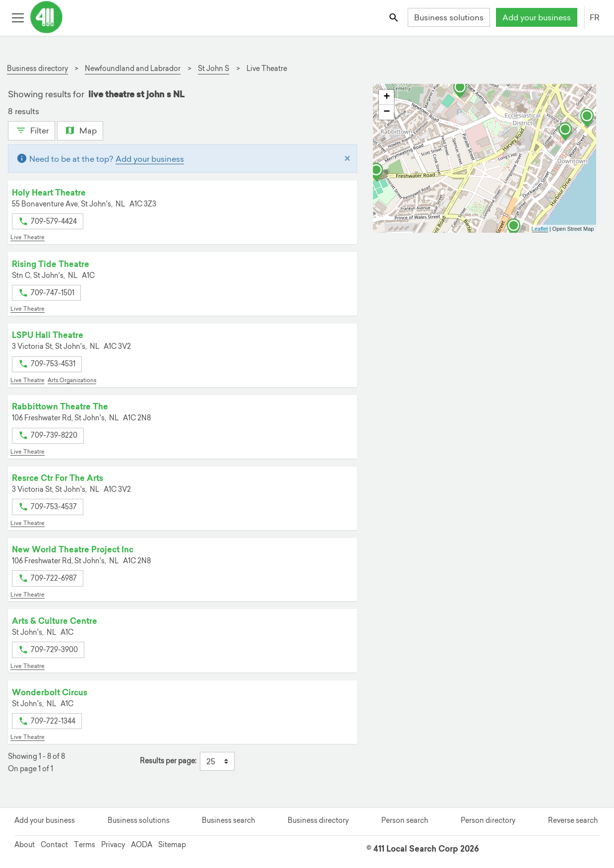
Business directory (318, 820)
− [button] (387, 112)
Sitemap (172, 845)
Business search (228, 820)
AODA (142, 845)
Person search (405, 820)
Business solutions (449, 17)
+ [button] (387, 97)
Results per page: (168, 761)
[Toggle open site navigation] (18, 17)
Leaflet (540, 229)
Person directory (488, 820)
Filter (31, 130)
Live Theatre (28, 237)
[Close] (347, 159)
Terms (85, 845)
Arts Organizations (72, 380)
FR (595, 17)
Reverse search (573, 820)
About (25, 845)
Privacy (113, 845)
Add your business (537, 17)
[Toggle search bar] (395, 17)
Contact (54, 845)
